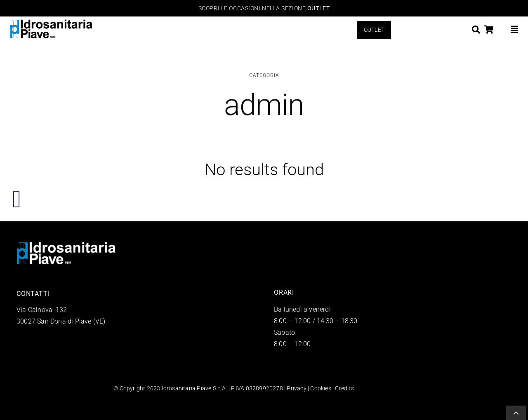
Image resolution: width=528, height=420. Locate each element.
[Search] (476, 29)
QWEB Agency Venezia (385, 388)
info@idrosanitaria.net (50, 344)
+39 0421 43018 (41, 333)
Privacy (296, 388)
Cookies (321, 388)
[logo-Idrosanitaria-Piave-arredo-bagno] (51, 23)
